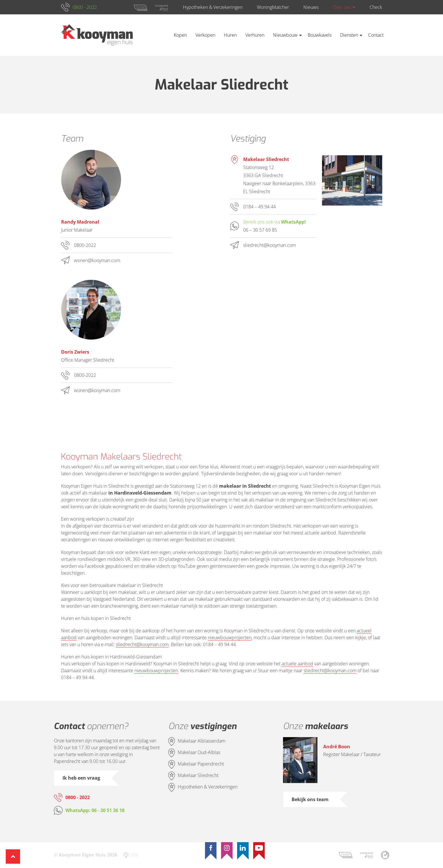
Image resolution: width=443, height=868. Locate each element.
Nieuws (311, 7)
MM (134, 855)
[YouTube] (259, 848)
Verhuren (255, 35)
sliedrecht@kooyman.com (270, 245)
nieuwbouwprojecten (230, 638)
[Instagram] (227, 848)
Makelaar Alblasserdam (202, 741)
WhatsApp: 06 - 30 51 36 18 (95, 810)
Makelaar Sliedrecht (198, 776)
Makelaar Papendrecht (201, 764)
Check (376, 7)
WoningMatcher (273, 7)
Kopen (180, 35)
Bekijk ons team (310, 799)
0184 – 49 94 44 (259, 207)
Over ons (342, 7)
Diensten (349, 35)
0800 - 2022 (85, 7)
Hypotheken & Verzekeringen (213, 7)
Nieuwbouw (285, 35)
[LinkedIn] (243, 848)
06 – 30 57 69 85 (260, 230)
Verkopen (205, 35)
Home (161, 35)
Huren (230, 35)
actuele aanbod (297, 664)
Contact (376, 35)
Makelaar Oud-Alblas (199, 753)
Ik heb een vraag (81, 778)
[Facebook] (211, 848)
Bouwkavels (320, 35)
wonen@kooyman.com (97, 260)
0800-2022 (85, 245)
